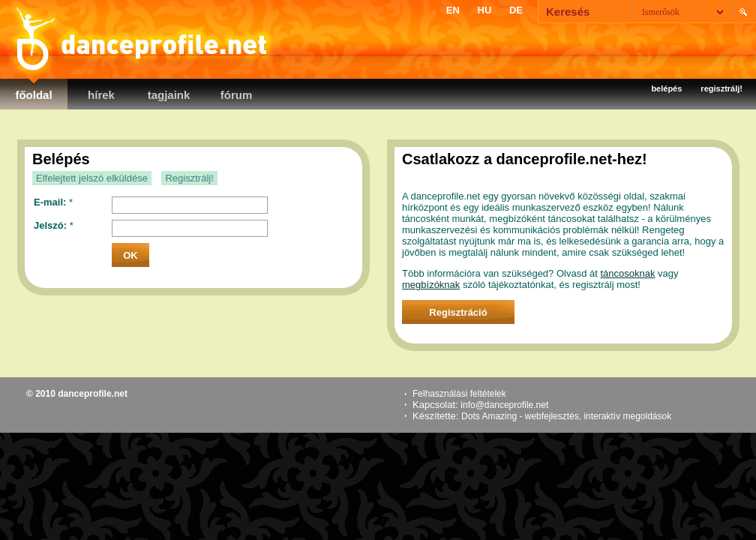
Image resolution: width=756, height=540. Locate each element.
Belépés (666, 88)
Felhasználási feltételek (459, 394)
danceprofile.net (139, 37)
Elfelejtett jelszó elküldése (92, 178)
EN (453, 10)
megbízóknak (431, 285)
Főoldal (33, 95)
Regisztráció (458, 312)
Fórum (237, 95)
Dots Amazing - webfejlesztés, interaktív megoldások (566, 416)
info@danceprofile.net (504, 405)
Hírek (101, 95)
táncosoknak (627, 273)
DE (516, 10)
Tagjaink (169, 95)
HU (485, 10)
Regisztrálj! (721, 88)
